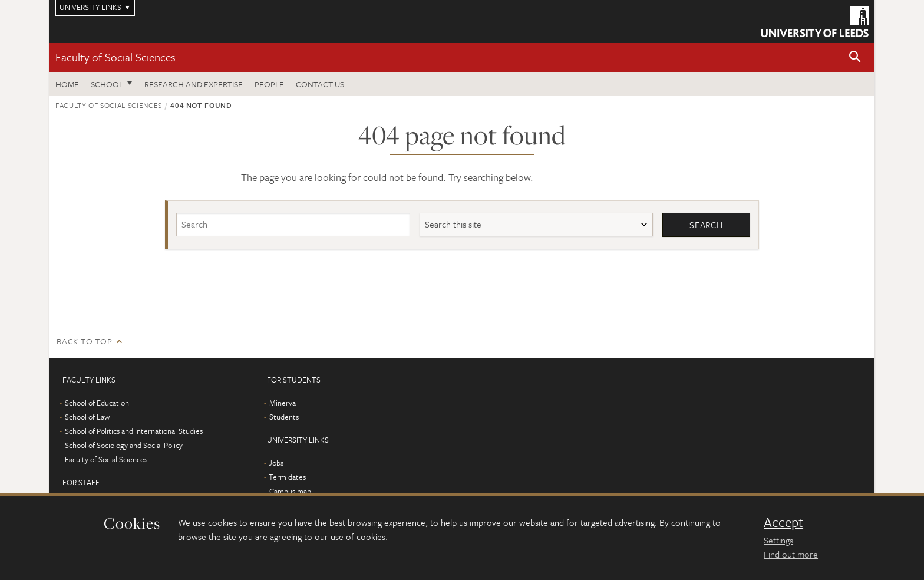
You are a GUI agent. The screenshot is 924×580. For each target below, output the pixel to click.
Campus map (290, 491)
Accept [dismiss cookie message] (783, 522)
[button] (855, 57)
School (107, 84)
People (269, 84)
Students (284, 417)
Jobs (276, 463)
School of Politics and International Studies (134, 431)
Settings (778, 540)
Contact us (320, 84)
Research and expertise (194, 84)
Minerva (283, 403)
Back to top (84, 341)
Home (67, 84)
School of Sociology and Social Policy (124, 445)
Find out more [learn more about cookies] (791, 554)
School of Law (87, 417)
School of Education (97, 403)
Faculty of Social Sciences (115, 57)
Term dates (287, 477)
